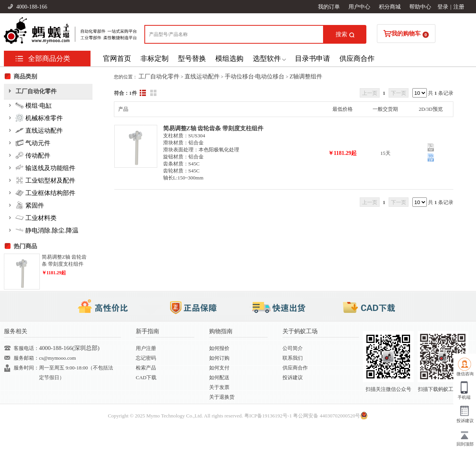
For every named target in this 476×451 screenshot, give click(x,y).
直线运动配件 (202, 76)
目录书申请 (313, 59)
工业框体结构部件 (45, 193)
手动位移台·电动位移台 (255, 76)
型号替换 (192, 59)
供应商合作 (357, 59)
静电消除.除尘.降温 (47, 230)
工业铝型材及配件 (45, 180)
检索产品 (146, 368)
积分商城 (390, 7)
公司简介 (293, 348)
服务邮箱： (26, 358)
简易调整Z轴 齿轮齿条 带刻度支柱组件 (213, 128)
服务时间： (26, 368)
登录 (443, 7)
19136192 (272, 416)
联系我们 (293, 358)
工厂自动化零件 (159, 76)
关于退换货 (222, 397)
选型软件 (267, 59)
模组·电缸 (34, 105)
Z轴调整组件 (306, 76)
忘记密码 (146, 358)
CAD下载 (146, 377)
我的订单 (329, 7)
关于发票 (219, 387)
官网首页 (117, 59)
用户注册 (146, 348)
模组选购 (229, 59)
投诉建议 (293, 377)
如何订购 (219, 358)
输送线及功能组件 (45, 168)
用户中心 (359, 7)
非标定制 (155, 59)
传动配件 (33, 155)
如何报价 (219, 348)
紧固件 (30, 205)
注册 (459, 7)
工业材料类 (36, 218)
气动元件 (33, 143)
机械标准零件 (39, 118)
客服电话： (26, 348)
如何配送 (219, 377)
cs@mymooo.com (58, 358)
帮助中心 (420, 7)
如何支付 (219, 368)
